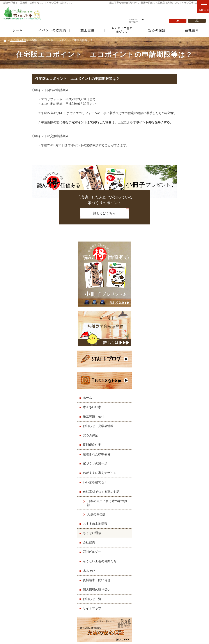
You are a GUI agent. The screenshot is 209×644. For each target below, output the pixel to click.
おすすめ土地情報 (173, 349)
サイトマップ (170, 434)
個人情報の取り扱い (175, 415)
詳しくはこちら (69, 213)
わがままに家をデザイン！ (179, 299)
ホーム (166, 223)
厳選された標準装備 (175, 280)
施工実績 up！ (172, 242)
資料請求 (197, 16)
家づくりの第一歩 (173, 289)
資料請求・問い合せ (175, 406)
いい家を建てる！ (173, 308)
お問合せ (178, 16)
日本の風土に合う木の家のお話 (184, 329)
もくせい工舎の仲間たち (178, 387)
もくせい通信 (170, 359)
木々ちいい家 (170, 233)
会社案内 (167, 368)
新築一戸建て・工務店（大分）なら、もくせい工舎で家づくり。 (38, 3)
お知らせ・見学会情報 (176, 252)
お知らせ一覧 (170, 425)
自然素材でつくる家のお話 (179, 318)
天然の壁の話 (175, 340)
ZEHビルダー (170, 378)
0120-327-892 (136, 16)
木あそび (167, 396)
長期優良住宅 (170, 270)
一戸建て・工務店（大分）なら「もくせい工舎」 (164, 630)
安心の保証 (169, 261)
